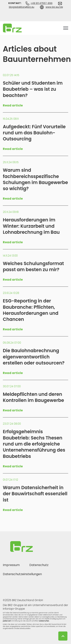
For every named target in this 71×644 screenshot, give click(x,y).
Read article (13, 105)
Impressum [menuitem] (11, 565)
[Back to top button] (63, 636)
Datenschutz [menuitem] (39, 565)
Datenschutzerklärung (21, 613)
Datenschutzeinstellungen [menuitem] (22, 574)
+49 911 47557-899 (41, 3)
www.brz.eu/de (54, 7)
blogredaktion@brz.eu (22, 7)
